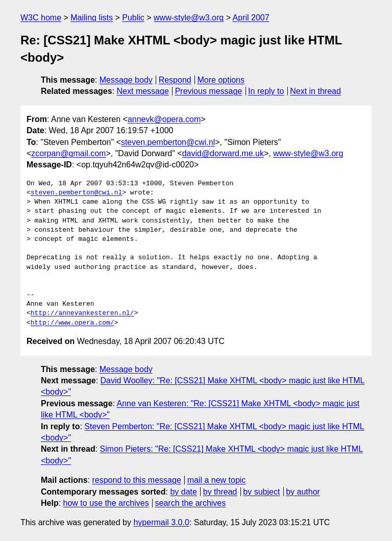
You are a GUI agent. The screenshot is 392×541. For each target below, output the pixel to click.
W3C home (41, 18)
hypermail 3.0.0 (161, 522)
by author (303, 492)
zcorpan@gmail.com (68, 153)
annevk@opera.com (164, 119)
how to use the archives (106, 503)
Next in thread (315, 91)
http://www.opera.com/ (72, 323)
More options (221, 80)
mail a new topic (217, 480)
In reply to (266, 91)
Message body (126, 80)
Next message (143, 91)
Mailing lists (92, 18)
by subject (261, 492)
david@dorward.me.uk (223, 153)
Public (133, 18)
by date (183, 492)
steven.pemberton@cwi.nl (168, 142)
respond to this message (136, 480)
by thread (220, 492)
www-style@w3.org (189, 18)
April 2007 (251, 18)
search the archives (191, 503)
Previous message (209, 91)
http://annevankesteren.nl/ (82, 313)
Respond (175, 80)
